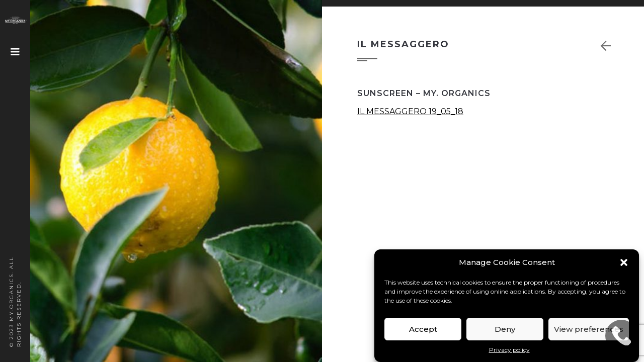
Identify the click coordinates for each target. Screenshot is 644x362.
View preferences (589, 329)
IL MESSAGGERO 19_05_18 (410, 111)
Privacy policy (509, 350)
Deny (505, 329)
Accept (423, 329)
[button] (624, 262)
